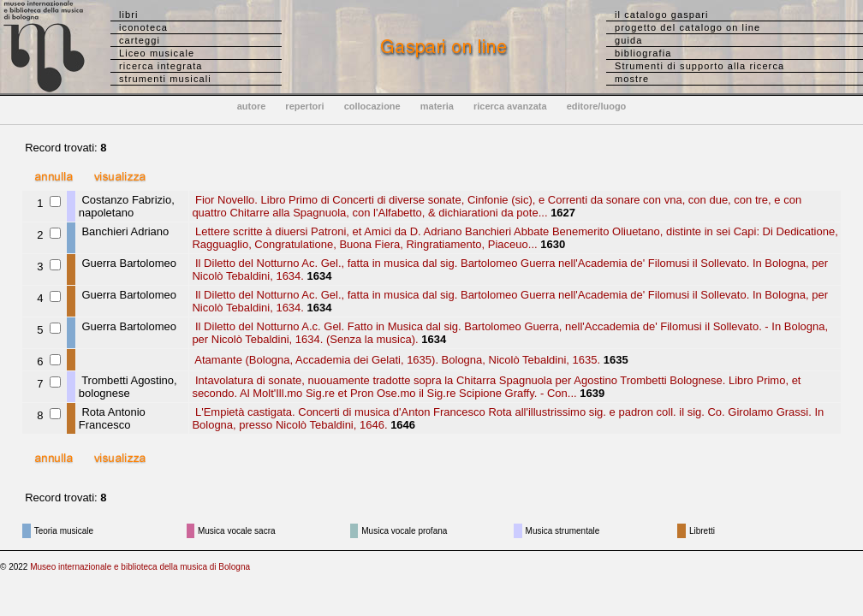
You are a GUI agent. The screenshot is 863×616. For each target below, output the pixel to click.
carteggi (140, 40)
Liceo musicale (157, 53)
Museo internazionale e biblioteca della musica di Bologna (140, 567)
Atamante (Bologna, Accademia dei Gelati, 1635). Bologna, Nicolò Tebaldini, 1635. (396, 360)
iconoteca (143, 27)
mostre (632, 79)
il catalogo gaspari (662, 15)
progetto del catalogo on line (687, 27)
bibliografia (643, 53)
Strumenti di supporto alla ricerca (699, 66)
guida (628, 40)
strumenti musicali (165, 79)
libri (129, 15)
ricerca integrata (161, 66)
